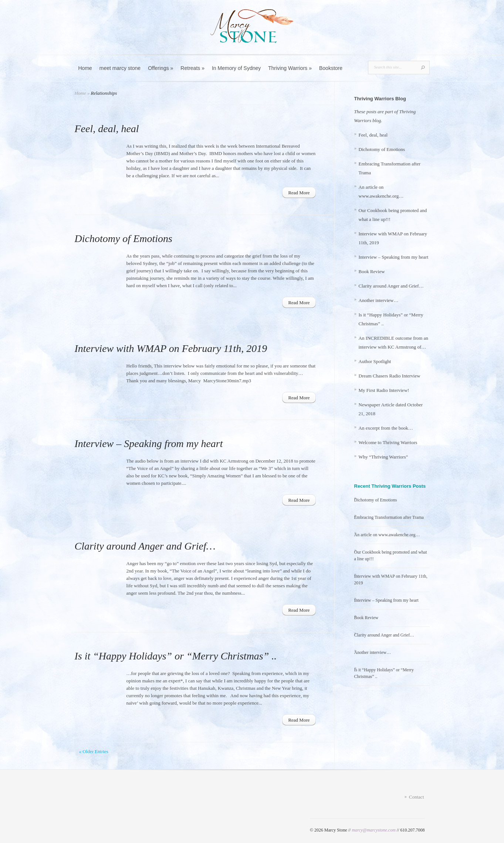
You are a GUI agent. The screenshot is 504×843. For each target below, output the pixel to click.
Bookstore (331, 68)
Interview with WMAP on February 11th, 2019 (171, 348)
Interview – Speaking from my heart (149, 444)
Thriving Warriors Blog (380, 99)
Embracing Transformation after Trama (389, 517)
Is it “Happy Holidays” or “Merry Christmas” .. (176, 656)
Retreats (192, 68)
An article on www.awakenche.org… (387, 535)
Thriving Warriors (290, 68)
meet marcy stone (120, 68)
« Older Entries (94, 751)
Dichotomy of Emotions (124, 239)
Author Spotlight (375, 361)
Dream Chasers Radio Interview (390, 376)
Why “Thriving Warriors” (383, 457)
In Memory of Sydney (236, 68)
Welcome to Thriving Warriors (388, 442)
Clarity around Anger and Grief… (145, 546)
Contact (416, 797)
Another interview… (379, 300)
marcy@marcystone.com (373, 830)
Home (85, 68)
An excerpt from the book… (386, 428)
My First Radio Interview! (384, 390)
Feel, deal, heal (107, 129)
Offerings (160, 68)
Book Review (372, 271)
